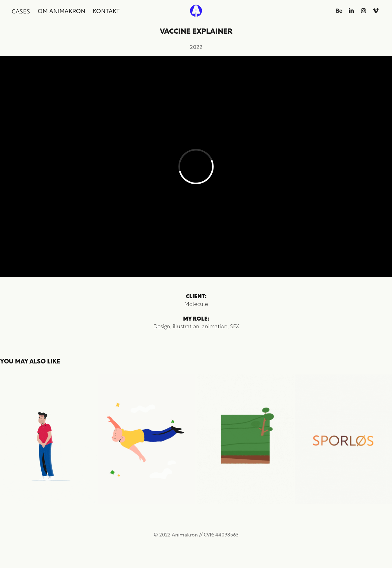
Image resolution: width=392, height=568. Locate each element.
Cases (21, 11)
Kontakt (106, 11)
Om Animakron (62, 11)
